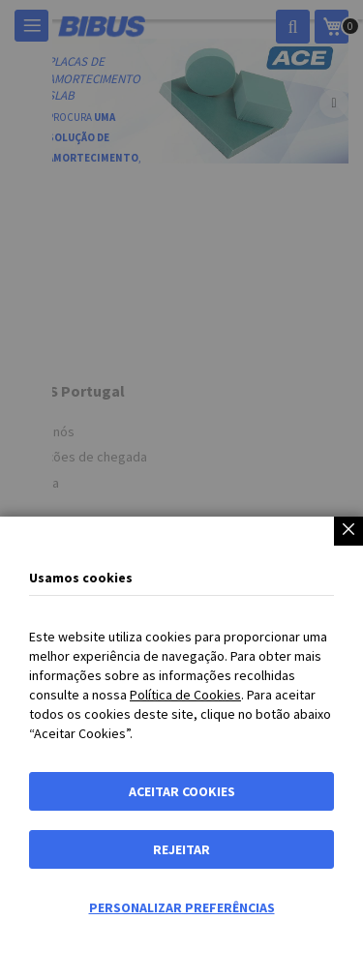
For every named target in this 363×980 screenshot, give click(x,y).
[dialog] (181, 490)
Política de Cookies (185, 695)
